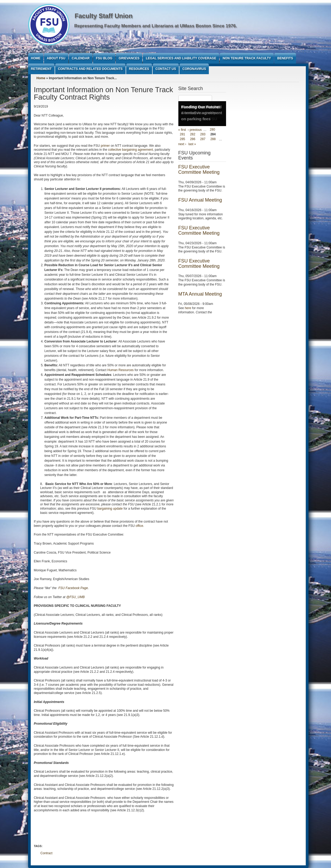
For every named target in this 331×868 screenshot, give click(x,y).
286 (193, 139)
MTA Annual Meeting (200, 294)
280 (213, 130)
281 (183, 135)
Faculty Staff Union (104, 16)
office (139, 526)
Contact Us (166, 69)
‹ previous (195, 130)
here (188, 308)
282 (193, 135)
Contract (47, 853)
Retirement (41, 69)
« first (182, 130)
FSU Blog (104, 58)
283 (203, 135)
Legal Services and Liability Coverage (181, 58)
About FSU (56, 58)
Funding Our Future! (201, 107)
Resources (139, 69)
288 (213, 139)
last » (192, 144)
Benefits (285, 58)
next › (182, 144)
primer (105, 146)
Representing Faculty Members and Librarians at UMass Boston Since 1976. (156, 26)
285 (183, 139)
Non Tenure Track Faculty (247, 58)
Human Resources (120, 370)
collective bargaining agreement (131, 150)
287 (203, 139)
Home (36, 58)
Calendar (81, 58)
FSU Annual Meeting (200, 200)
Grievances (129, 58)
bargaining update (110, 509)
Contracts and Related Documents (90, 69)
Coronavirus (194, 69)
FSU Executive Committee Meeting (199, 170)
